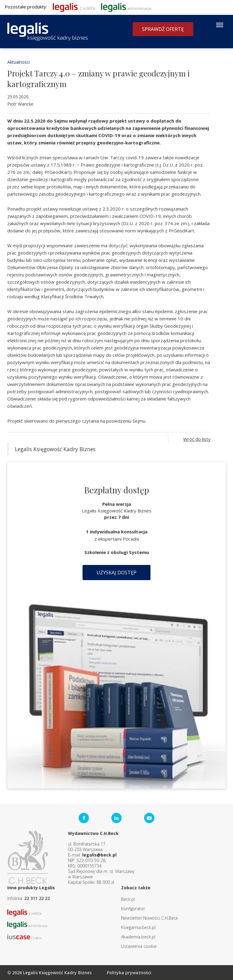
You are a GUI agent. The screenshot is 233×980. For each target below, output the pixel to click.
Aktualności (19, 62)
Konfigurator (133, 909)
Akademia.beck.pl (138, 937)
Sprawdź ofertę (163, 29)
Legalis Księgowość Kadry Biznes (55, 449)
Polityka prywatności (129, 973)
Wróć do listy (197, 439)
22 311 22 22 (37, 898)
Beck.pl (128, 899)
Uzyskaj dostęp (116, 573)
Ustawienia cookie (139, 946)
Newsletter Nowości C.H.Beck (150, 918)
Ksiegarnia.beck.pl (138, 927)
